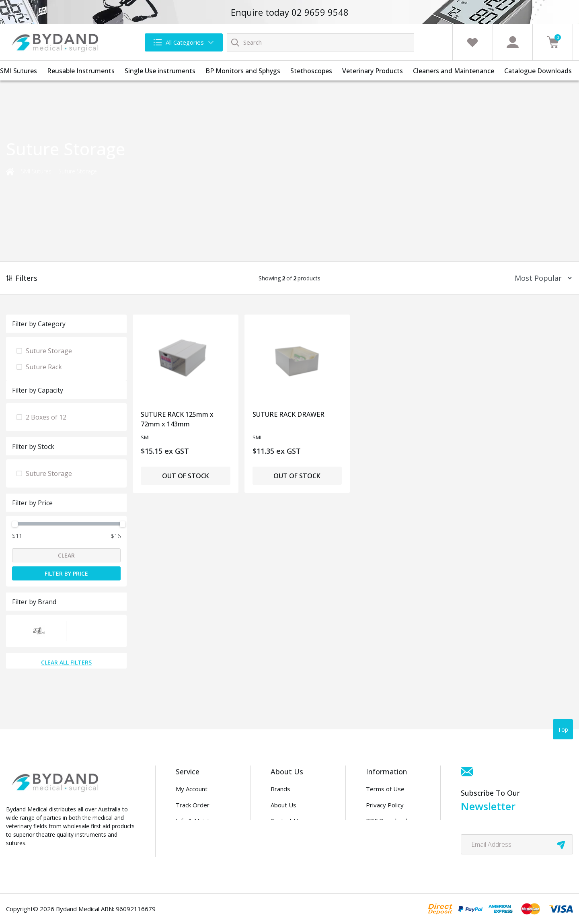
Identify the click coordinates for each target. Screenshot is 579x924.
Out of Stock (186, 476)
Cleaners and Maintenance (454, 71)
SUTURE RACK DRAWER (288, 414)
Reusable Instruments (81, 71)
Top (563, 730)
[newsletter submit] (561, 844)
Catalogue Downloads (538, 71)
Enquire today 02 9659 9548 (290, 12)
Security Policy (386, 837)
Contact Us (286, 821)
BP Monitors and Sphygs (243, 71)
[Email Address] (517, 844)
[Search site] (235, 42)
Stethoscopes (311, 71)
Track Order (193, 805)
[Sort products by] (541, 278)
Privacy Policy (385, 805)
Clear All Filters (66, 662)
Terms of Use (385, 789)
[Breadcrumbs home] (10, 171)
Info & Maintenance (202, 821)
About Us (283, 805)
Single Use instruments (160, 71)
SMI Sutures (18, 71)
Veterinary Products (373, 71)
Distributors (287, 837)
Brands (280, 789)
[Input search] (320, 42)
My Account (192, 789)
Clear (66, 555)
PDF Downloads (388, 821)
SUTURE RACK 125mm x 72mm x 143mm (177, 419)
